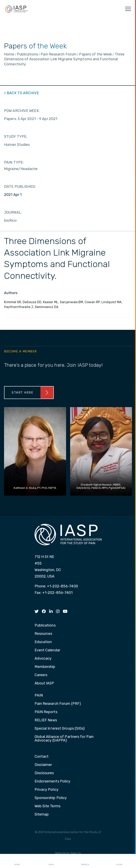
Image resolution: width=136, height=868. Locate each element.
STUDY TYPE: (16, 137)
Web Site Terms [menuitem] (47, 806)
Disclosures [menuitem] (44, 773)
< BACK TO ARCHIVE (21, 93)
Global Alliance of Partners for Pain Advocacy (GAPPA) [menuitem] (64, 739)
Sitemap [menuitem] (42, 815)
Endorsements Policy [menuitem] (53, 781)
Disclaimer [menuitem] (43, 765)
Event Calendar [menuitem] (47, 650)
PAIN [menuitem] (39, 696)
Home (17, 861)
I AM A (51, 861)
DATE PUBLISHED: (20, 187)
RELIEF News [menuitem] (46, 720)
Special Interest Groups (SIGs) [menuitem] (60, 729)
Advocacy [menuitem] (43, 659)
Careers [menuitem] (41, 675)
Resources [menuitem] (43, 634)
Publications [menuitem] (45, 626)
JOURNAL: (13, 212)
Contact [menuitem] (42, 757)
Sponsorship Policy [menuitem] (51, 798)
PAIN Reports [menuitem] (46, 712)
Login (119, 861)
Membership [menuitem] (45, 667)
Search (85, 861)
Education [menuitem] (43, 642)
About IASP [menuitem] (44, 683)
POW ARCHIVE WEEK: (22, 111)
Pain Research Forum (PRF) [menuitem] (58, 704)
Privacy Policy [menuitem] (46, 790)
